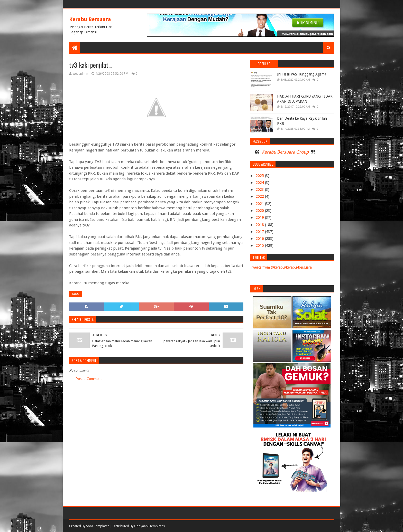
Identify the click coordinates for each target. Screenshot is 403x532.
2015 (260, 245)
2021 (260, 204)
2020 (260, 211)
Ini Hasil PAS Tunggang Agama (302, 74)
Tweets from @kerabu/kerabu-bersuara (281, 267)
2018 (260, 225)
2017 (260, 232)
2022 (260, 196)
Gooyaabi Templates (149, 526)
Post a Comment (89, 379)
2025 (260, 176)
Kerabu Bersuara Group (285, 152)
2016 (260, 239)
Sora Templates (98, 526)
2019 (260, 217)
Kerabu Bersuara (90, 19)
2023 (260, 189)
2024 (260, 183)
